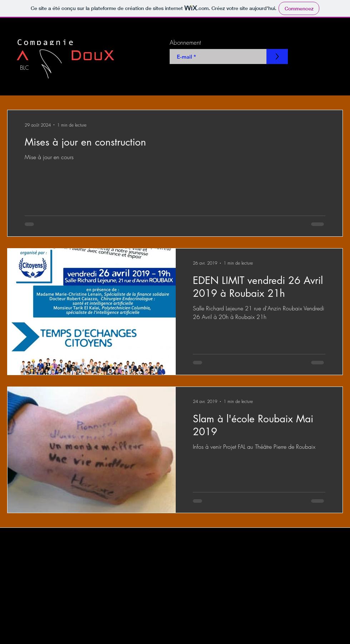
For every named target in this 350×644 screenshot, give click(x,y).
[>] (277, 56)
